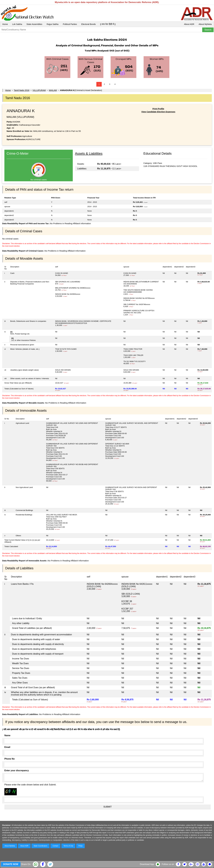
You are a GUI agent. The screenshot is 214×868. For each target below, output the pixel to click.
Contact (55, 846)
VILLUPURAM (39, 90)
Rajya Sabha (53, 24)
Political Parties (70, 24)
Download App (147, 864)
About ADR (189, 24)
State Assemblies (34, 24)
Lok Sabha (17, 24)
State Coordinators (40, 846)
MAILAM (53, 90)
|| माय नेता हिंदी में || (108, 24)
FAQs (80, 846)
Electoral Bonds (88, 24)
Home (5, 24)
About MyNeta (205, 24)
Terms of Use (68, 846)
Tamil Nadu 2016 (22, 90)
